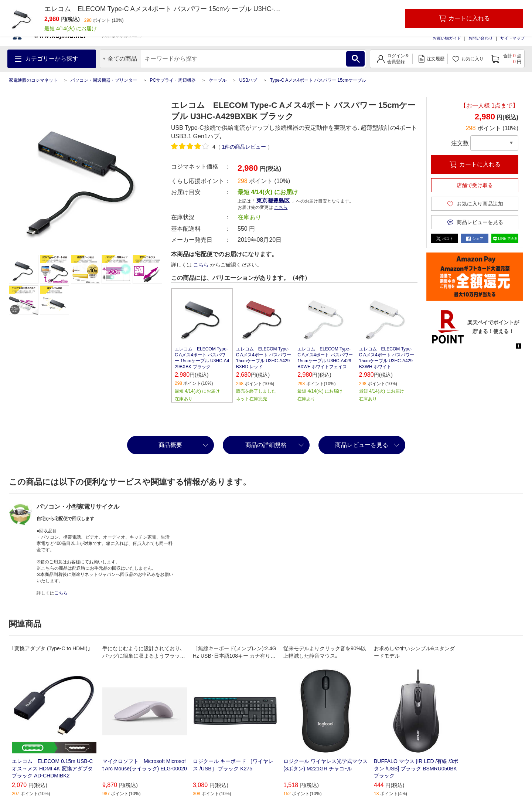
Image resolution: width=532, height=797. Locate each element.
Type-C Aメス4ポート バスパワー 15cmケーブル (318, 80)
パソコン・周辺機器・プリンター (104, 80)
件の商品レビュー (244, 147)
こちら (281, 207)
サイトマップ (512, 38)
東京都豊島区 (274, 201)
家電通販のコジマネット (33, 80)
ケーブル (218, 80)
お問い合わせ (481, 38)
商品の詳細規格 (266, 445)
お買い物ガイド (447, 38)
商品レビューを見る (362, 445)
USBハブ (248, 80)
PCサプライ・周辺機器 (173, 80)
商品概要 (170, 445)
